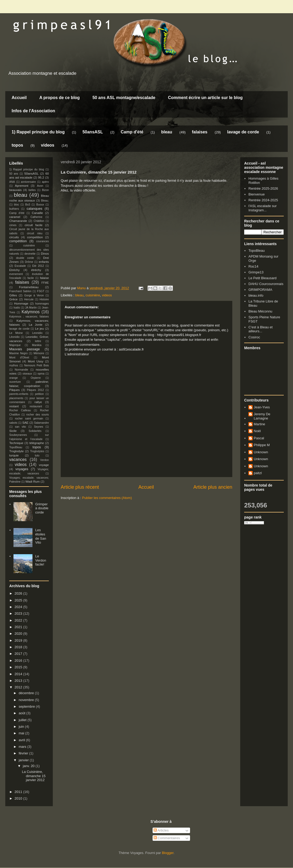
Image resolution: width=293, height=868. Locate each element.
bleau (167, 132)
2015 (19, 667)
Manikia (37, 345)
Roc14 (253, 266)
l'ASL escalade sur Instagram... (263, 208)
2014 (19, 674)
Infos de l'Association (33, 111)
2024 (19, 607)
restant (14, 406)
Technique (16, 443)
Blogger (168, 853)
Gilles (13, 295)
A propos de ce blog (60, 98)
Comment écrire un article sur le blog (205, 98)
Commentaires (167, 838)
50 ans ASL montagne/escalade (124, 98)
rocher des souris (38, 415)
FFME (45, 283)
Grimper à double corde (42, 508)
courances (42, 241)
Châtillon (39, 221)
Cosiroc (254, 337)
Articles (161, 830)
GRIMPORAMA (260, 290)
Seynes (39, 427)
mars (23, 747)
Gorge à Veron (34, 295)
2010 (19, 798)
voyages (22, 469)
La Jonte (36, 325)
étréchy (36, 270)
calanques (34, 209)
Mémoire (39, 353)
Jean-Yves (262, 407)
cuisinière (93, 295)
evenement (16, 274)
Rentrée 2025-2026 (263, 188)
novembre (27, 700)
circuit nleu (35, 233)
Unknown (261, 452)
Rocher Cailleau (20, 410)
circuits (14, 237)
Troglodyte (16, 451)
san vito (21, 427)
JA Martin (31, 308)
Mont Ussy (36, 361)
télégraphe (37, 443)
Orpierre (36, 378)
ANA (12, 182)
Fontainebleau (29, 287)
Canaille (37, 213)
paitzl (258, 473)
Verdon (44, 460)
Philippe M (262, 445)
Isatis (17, 308)
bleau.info (256, 295)
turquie (14, 455)
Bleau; (45, 201)
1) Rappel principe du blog (38, 132)
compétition (18, 241)
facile (31, 278)
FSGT (41, 291)
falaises (200, 132)
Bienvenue (256, 194)
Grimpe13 (256, 272)
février (24, 753)
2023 (19, 613)
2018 (19, 647)
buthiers (14, 209)
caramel (15, 217)
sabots (13, 423)
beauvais (15, 190)
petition (40, 394)
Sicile (13, 431)
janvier (24, 760)
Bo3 (28, 205)
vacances (18, 459)
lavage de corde (243, 132)
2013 (19, 681)
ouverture (15, 382)
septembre (27, 706)
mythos (14, 365)
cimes (13, 225)
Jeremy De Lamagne (262, 416)
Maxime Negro (18, 353)
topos (17, 145)
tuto (37, 456)
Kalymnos (31, 312)
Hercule (29, 299)
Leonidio (37, 333)
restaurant (36, 406)
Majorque (15, 345)
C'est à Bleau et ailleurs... (260, 329)
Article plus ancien (213, 487)
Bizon (45, 190)
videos (48, 145)
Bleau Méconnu (260, 311)
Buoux (40, 205)
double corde (25, 258)
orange (13, 378)
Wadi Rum (32, 481)
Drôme (29, 262)
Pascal (259, 438)
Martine (259, 424)
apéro (45, 182)
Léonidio (14, 337)
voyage (44, 465)
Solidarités (35, 431)
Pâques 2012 (35, 390)
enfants (44, 262)
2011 (19, 792)
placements (16, 398)
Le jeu (39, 328)
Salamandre (41, 423)
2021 (19, 627)
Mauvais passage (25, 349)
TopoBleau (16, 447)
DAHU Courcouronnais (266, 284)
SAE (25, 423)
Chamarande (18, 221)
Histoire (44, 299)
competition (35, 237)
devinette (30, 254)
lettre (38, 341)
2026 (19, 593)
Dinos (45, 253)
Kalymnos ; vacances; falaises (29, 317)
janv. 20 (29, 766)
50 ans (14, 174)
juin (22, 727)
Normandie (22, 370)
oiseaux (27, 374)
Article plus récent (80, 487)
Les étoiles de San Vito (41, 536)
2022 (19, 620)
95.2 (41, 177)
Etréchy (15, 270)
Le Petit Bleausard (262, 278)
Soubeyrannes (18, 435)
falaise (44, 278)
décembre (27, 693)
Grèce (13, 299)
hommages (42, 304)
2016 (19, 661)
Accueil (19, 98)
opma (41, 374)
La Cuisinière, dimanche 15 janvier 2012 (34, 776)
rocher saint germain (29, 419)
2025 (19, 600)
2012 (19, 687)
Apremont (22, 186)
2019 (19, 640)
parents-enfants (19, 394)
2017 (19, 654)
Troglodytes (37, 451)
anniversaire (28, 182)
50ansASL (93, 132)
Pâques (15, 390)
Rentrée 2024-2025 (263, 200)
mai (22, 733)
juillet (23, 720)
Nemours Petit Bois (37, 365)
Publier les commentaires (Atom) (107, 498)
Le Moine (16, 333)
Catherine (36, 217)
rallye (38, 402)
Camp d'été (132, 132)
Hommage (21, 303)
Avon (40, 186)
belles (32, 190)
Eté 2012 (38, 266)
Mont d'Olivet (19, 358)
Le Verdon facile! (41, 560)
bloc (16, 205)
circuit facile (34, 225)
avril (22, 740)
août (23, 713)
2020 (19, 634)
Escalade (20, 266)
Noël (257, 431)
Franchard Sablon (20, 291)
